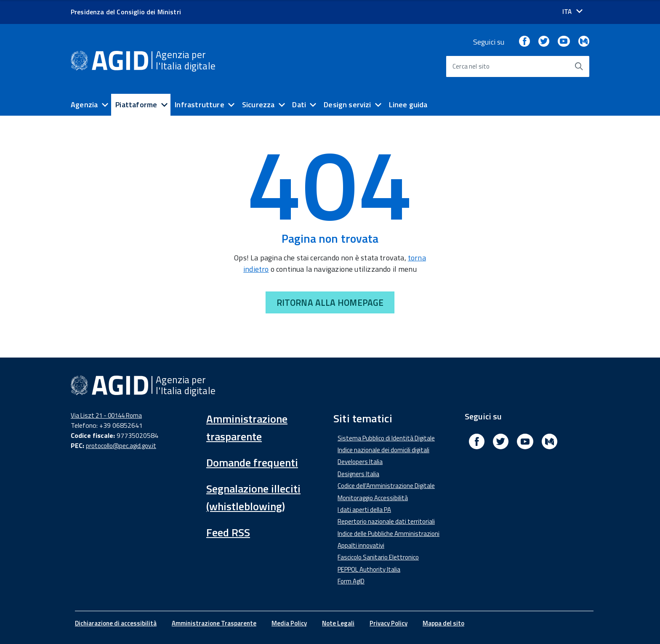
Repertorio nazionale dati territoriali (386, 521)
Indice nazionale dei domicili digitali (383, 450)
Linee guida (408, 105)
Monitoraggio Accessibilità (373, 498)
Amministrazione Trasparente (214, 623)
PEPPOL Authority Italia (369, 569)
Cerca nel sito (471, 66)
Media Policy (289, 623)
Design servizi (347, 105)
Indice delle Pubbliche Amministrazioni (389, 534)
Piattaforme (136, 105)
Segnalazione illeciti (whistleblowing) (253, 497)
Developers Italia (360, 462)
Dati (299, 105)
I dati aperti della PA (364, 510)
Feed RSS (228, 532)
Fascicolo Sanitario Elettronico (378, 557)
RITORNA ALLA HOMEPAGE (330, 302)
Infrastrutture (200, 105)
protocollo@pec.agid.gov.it (121, 446)
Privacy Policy (389, 623)
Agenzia (84, 105)
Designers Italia (358, 474)
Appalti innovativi (361, 545)
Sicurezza (258, 105)
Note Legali (338, 623)
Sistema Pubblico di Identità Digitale (386, 438)
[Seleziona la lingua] (572, 12)
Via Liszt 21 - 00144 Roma (106, 415)
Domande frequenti (252, 462)
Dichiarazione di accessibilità (116, 623)
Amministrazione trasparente (247, 428)
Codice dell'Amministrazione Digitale (386, 486)
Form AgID (351, 581)
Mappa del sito (443, 623)
